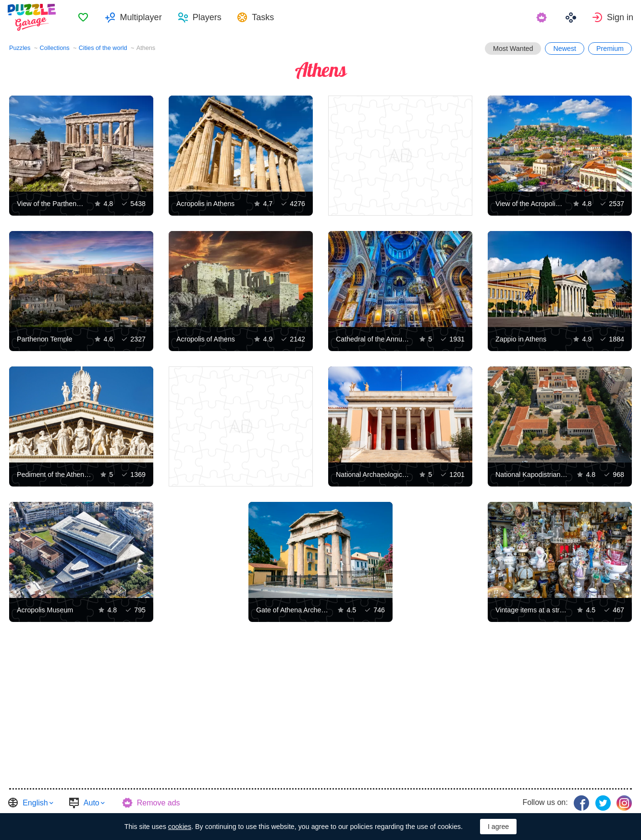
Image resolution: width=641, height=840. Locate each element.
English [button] (35, 803)
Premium (610, 49)
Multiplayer (142, 17)
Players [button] (208, 17)
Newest (565, 49)
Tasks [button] (264, 17)
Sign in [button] (620, 17)
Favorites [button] (85, 17)
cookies (180, 827)
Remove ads (159, 803)
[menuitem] (85, 17)
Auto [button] (92, 803)
